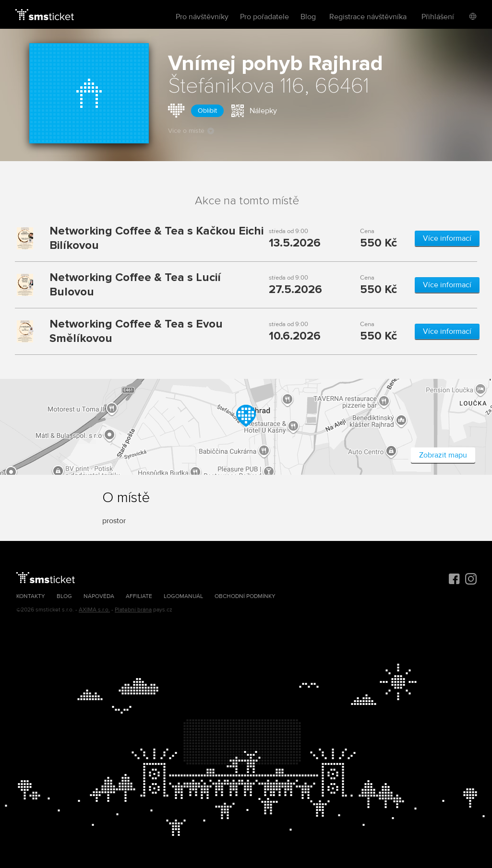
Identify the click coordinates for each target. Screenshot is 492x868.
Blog (308, 17)
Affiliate (139, 596)
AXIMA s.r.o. (94, 610)
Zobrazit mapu (443, 455)
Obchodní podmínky (245, 596)
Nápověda (99, 596)
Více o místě (191, 131)
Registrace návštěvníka (368, 17)
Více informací (447, 238)
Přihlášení (438, 17)
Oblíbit (207, 111)
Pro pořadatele (264, 17)
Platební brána (133, 610)
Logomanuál (183, 596)
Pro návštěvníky (202, 17)
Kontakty (31, 596)
